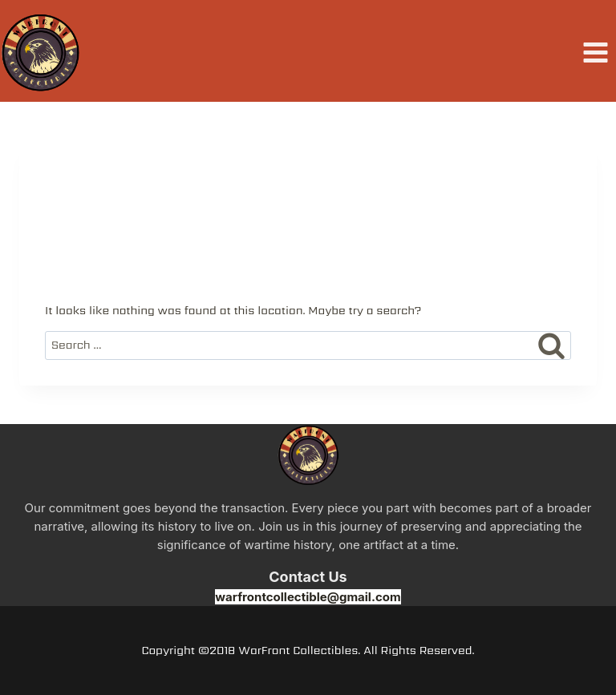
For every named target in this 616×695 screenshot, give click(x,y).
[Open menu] (595, 53)
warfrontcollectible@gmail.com (308, 597)
